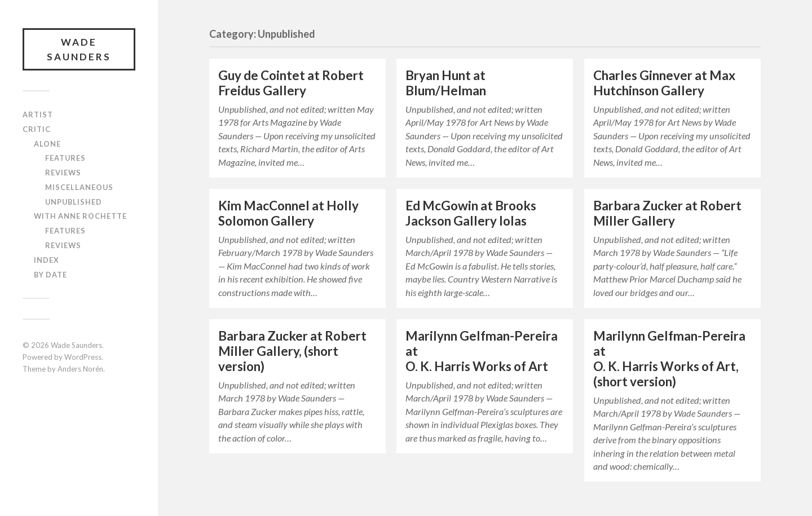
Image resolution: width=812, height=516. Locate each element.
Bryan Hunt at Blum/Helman (446, 83)
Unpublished (74, 202)
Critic (37, 129)
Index (47, 260)
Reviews (63, 173)
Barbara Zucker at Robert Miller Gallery (667, 213)
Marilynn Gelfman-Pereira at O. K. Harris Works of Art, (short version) (669, 359)
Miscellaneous (79, 187)
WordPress (83, 357)
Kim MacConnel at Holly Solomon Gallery (288, 213)
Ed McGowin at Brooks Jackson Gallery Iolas (471, 213)
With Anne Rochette (80, 216)
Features (65, 158)
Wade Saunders (79, 49)
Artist (38, 114)
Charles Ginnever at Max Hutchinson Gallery (664, 83)
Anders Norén (80, 369)
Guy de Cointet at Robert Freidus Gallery (291, 83)
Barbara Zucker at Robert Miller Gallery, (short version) (292, 351)
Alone (47, 144)
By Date (50, 275)
